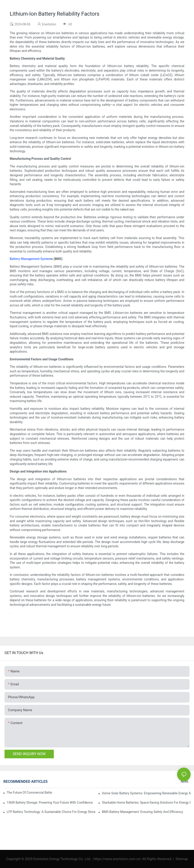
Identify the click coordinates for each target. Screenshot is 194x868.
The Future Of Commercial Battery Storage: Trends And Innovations (30, 793)
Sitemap (181, 859)
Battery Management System (30, 259)
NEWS (185, 782)
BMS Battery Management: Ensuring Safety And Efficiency (143, 812)
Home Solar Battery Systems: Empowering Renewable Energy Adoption (146, 793)
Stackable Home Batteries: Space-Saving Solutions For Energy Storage (146, 803)
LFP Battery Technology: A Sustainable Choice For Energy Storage (51, 812)
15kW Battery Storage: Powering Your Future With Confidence (50, 803)
